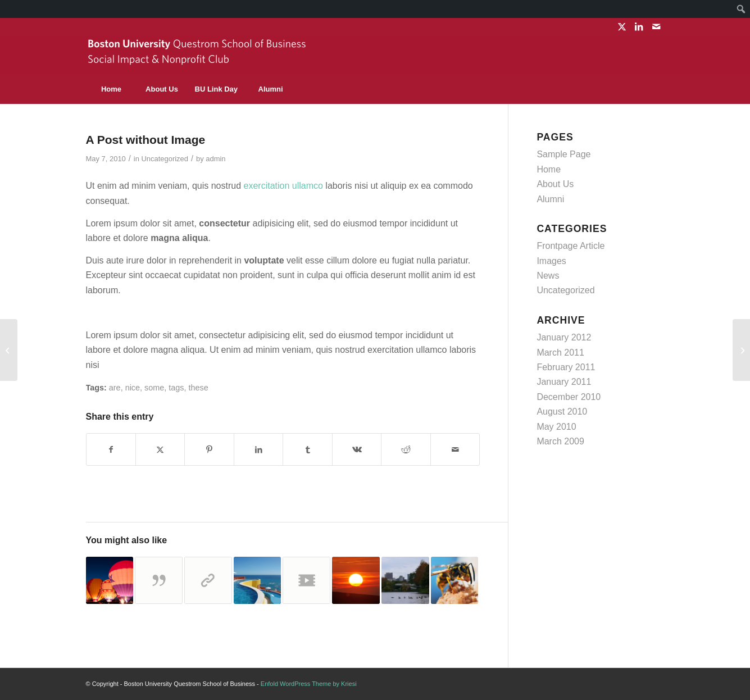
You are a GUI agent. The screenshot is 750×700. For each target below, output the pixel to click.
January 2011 (564, 382)
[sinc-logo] (198, 55)
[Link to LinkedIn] (639, 26)
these (198, 388)
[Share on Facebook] (111, 449)
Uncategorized (165, 159)
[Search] (639, 89)
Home (549, 169)
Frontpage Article (571, 246)
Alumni (550, 199)
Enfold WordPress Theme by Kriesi (309, 684)
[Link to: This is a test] (356, 581)
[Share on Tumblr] (307, 449)
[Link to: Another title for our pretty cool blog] (306, 581)
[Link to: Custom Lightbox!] (258, 581)
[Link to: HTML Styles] (405, 581)
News (548, 276)
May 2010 (556, 427)
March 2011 (560, 353)
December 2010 (569, 397)
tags (176, 388)
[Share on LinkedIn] (258, 449)
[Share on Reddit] (406, 449)
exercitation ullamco (283, 186)
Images (551, 261)
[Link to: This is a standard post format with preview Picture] (110, 581)
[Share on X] (160, 449)
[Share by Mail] (455, 449)
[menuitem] (741, 9)
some (154, 388)
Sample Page (563, 154)
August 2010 (562, 412)
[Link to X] (622, 26)
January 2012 (564, 337)
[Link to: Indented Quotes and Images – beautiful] (455, 581)
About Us (555, 184)
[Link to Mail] (656, 26)
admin (215, 159)
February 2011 (566, 367)
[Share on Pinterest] (209, 449)
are (115, 388)
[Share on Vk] (357, 449)
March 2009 (560, 441)
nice (133, 388)
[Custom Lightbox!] (741, 350)
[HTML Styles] (9, 350)
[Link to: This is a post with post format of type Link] (208, 581)
